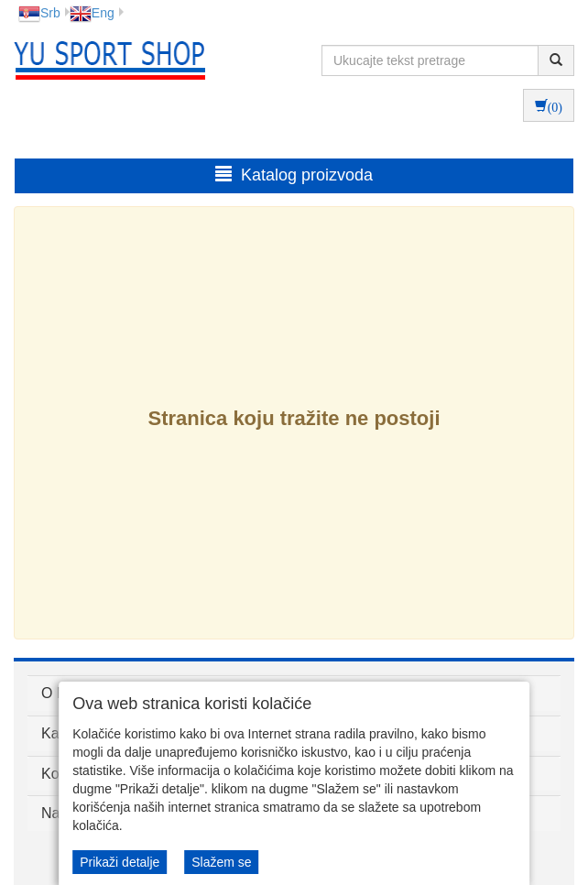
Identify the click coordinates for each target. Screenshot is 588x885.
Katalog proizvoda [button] (294, 175)
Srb (39, 13)
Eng (92, 13)
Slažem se (221, 862)
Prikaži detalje (120, 862)
